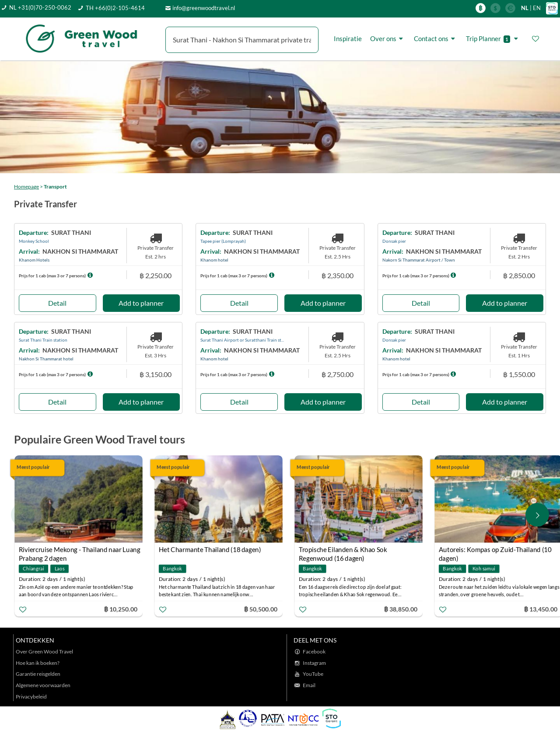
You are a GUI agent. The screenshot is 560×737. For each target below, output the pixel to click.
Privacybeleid (31, 697)
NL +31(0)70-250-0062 (40, 7)
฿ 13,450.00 (541, 609)
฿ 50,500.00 (261, 609)
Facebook (314, 651)
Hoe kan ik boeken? (38, 663)
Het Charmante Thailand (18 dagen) (210, 549)
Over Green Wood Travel (44, 651)
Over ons (388, 38)
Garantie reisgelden (38, 674)
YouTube (313, 674)
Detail (57, 303)
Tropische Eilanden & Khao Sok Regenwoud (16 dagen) (343, 550)
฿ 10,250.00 (121, 609)
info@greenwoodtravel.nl (204, 8)
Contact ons (436, 38)
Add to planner (141, 303)
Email (309, 685)
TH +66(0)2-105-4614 (115, 8)
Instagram (314, 663)
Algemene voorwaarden (43, 685)
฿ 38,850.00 (401, 609)
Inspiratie (348, 38)
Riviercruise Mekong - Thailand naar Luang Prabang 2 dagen (79, 550)
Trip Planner (493, 39)
